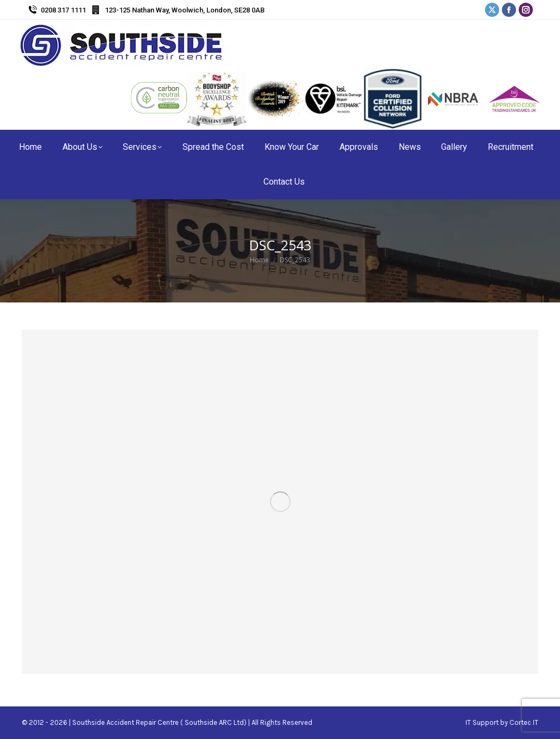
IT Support (483, 722)
